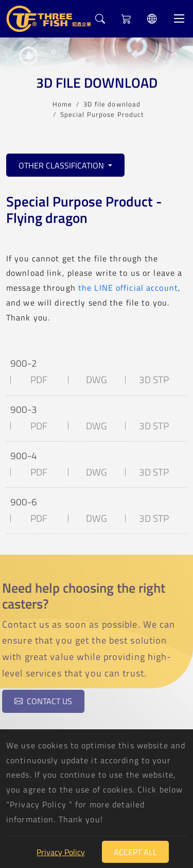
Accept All (135, 852)
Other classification (62, 165)
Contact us (41, 701)
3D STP (154, 380)
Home (62, 103)
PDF (39, 380)
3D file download (112, 103)
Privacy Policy (61, 852)
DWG (97, 380)
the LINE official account (128, 288)
